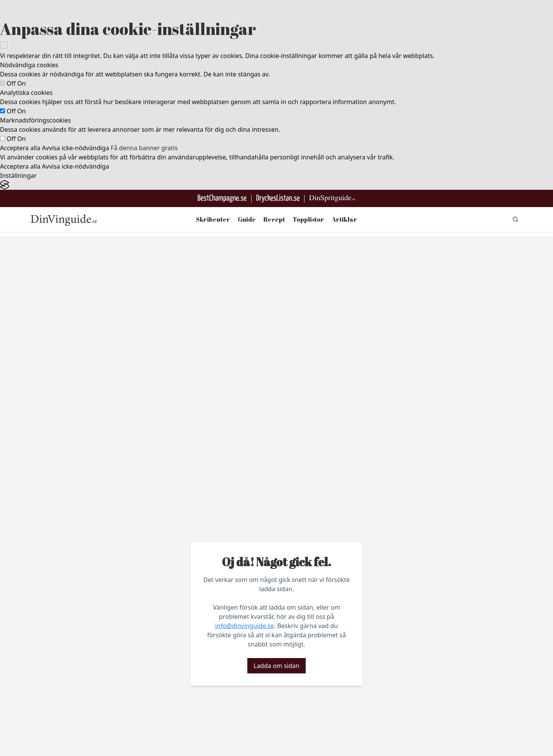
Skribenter (213, 219)
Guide (247, 219)
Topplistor (308, 219)
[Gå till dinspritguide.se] (332, 198)
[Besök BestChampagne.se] (222, 198)
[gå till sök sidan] (515, 219)
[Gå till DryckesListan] (278, 198)
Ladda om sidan (276, 666)
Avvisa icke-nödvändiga (75, 148)
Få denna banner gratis (144, 148)
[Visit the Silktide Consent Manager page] (276, 185)
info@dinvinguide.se (244, 626)
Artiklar (344, 219)
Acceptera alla (20, 148)
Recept (274, 219)
